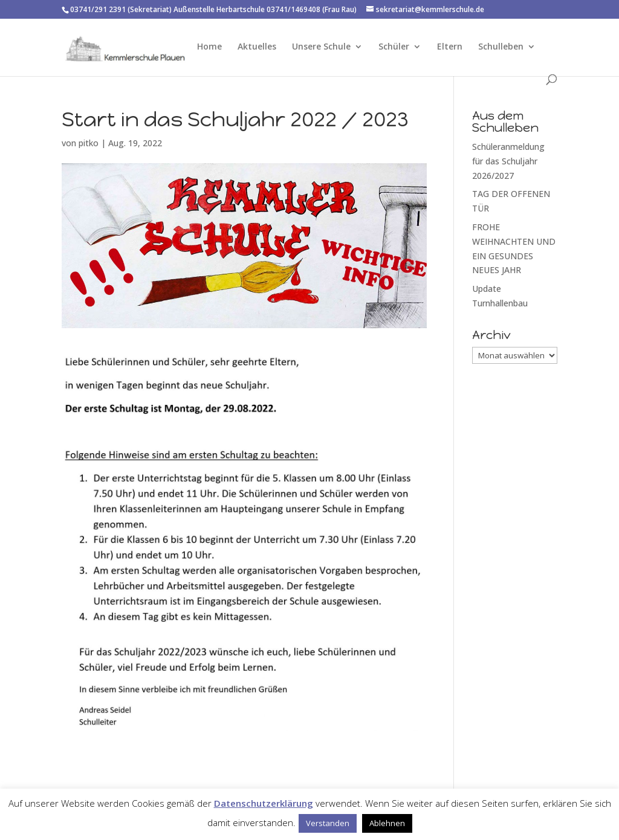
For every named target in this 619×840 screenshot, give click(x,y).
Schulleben (501, 47)
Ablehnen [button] (387, 823)
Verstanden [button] (328, 823)
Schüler (394, 47)
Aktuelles (257, 47)
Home (209, 47)
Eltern (450, 47)
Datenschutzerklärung (264, 803)
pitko (89, 143)
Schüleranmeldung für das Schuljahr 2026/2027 (508, 161)
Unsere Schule (321, 47)
